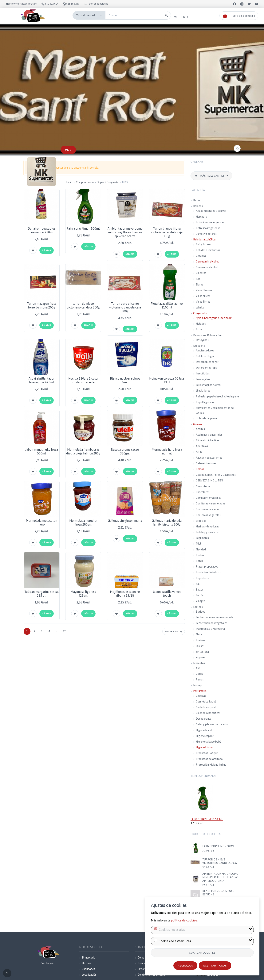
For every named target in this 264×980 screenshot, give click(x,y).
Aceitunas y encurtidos (209, 435)
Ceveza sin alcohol (207, 267)
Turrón (200, 595)
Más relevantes (210, 176)
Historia (87, 963)
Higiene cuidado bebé (209, 742)
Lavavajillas (203, 379)
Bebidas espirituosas (208, 250)
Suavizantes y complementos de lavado (215, 410)
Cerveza (201, 256)
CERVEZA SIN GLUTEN (209, 480)
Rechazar (185, 965)
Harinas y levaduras (207, 526)
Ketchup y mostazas (208, 532)
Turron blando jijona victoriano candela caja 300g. (167, 232)
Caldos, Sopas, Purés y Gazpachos (216, 475)
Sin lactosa (202, 652)
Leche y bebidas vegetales (212, 623)
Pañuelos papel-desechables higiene (217, 396)
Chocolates (203, 492)
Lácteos (198, 607)
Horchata (201, 217)
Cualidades (88, 969)
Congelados (200, 313)
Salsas (200, 590)
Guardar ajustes (202, 953)
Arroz (199, 452)
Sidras (199, 285)
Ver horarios (49, 963)
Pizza (199, 329)
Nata (199, 634)
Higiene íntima (204, 747)
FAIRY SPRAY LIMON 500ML (207, 819)
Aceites (200, 429)
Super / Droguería (108, 182)
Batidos (200, 612)
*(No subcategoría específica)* (214, 318)
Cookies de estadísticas (175, 941)
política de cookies (184, 920)
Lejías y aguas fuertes (209, 385)
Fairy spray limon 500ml (83, 228)
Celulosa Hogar (205, 356)
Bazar (197, 200)
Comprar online (85, 182)
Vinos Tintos (203, 302)
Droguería (199, 346)
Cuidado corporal (206, 707)
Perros (200, 679)
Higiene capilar (205, 736)
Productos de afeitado (209, 759)
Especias (201, 521)
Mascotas (199, 663)
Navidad (201, 549)
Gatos (199, 674)
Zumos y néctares (206, 234)
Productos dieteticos (208, 572)
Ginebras (201, 273)
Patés (199, 561)
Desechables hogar (207, 362)
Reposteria (202, 578)
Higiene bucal (204, 730)
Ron (198, 279)
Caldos (200, 469)
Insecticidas (203, 373)
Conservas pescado (207, 509)
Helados (201, 324)
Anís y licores (203, 244)
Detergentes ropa (207, 368)
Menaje (198, 685)
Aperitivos (202, 446)
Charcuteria (203, 486)
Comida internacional (208, 498)
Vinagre (200, 601)
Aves (199, 668)
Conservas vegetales (208, 515)
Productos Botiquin (207, 753)
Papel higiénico (205, 402)
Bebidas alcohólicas (205, 239)
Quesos (200, 646)
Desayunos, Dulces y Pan (208, 335)
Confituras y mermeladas (211, 503)
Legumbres (202, 538)
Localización (89, 975)
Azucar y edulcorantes (209, 458)
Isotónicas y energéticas (210, 222)
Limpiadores (203, 391)
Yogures (200, 657)
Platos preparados (207, 567)
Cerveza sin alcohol (207, 262)
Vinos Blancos (204, 290)
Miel (198, 544)
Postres (200, 640)
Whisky (200, 308)
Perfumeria (200, 691)
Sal (198, 584)
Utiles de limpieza (206, 418)
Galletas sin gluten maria (125, 521)
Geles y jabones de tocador (212, 724)
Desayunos (202, 340)
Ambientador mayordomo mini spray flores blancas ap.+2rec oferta (125, 232)
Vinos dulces (203, 296)
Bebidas (198, 206)
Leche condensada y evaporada (215, 617)
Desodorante (204, 719)
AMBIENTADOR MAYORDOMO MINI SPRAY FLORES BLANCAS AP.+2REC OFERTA (220, 877)
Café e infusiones (206, 463)
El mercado (89, 958)
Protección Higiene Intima (211, 765)
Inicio (69, 182)
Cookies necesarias (172, 930)
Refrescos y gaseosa (208, 228)
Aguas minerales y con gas (211, 211)
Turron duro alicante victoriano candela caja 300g (125, 307)
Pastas (200, 555)
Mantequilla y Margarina (210, 629)
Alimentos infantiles (208, 440)
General (198, 424)
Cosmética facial (206, 702)
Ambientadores (205, 350)
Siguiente (174, 631)
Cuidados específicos (208, 713)
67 (64, 631)
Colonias (201, 696)
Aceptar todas (215, 965)
